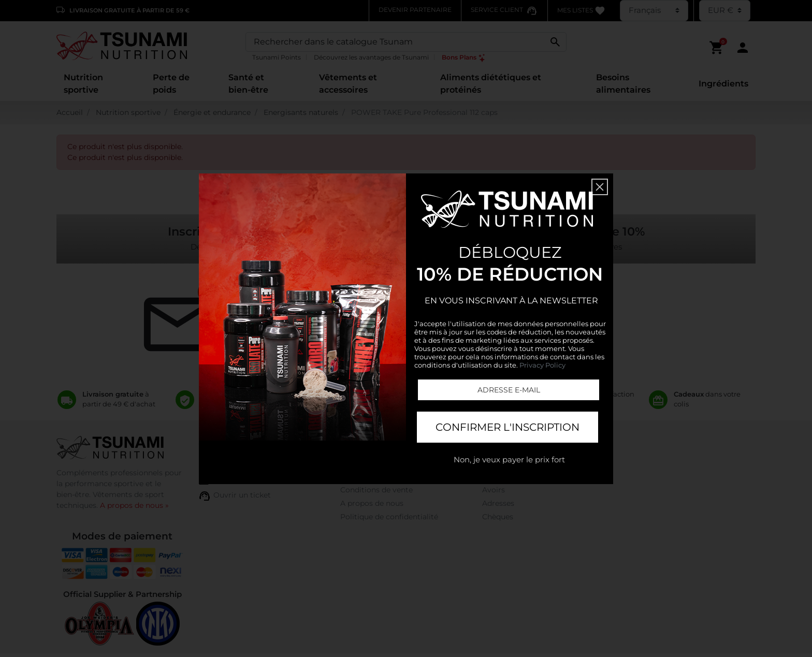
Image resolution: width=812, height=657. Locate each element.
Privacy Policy (542, 365)
